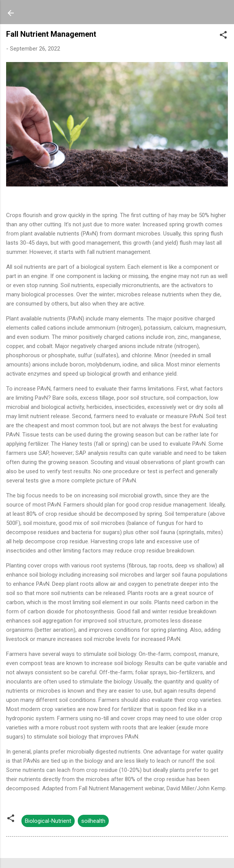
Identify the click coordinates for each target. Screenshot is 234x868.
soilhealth (93, 821)
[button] (223, 36)
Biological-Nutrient (48, 821)
